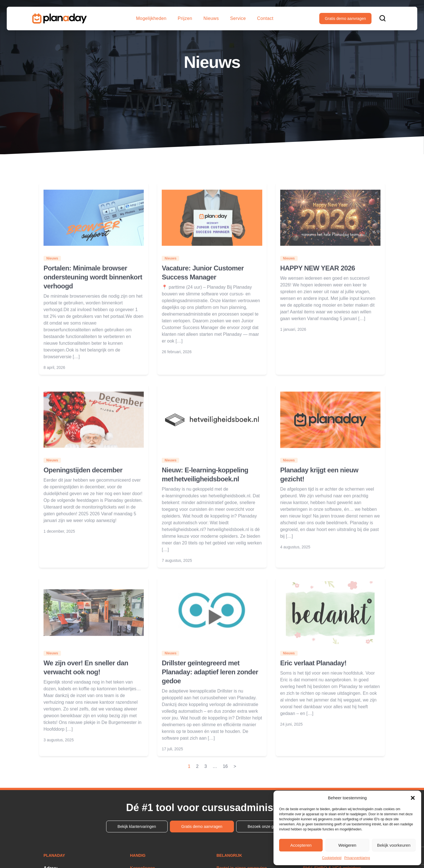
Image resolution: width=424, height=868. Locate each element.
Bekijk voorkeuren (394, 845)
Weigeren (347, 845)
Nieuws (211, 18)
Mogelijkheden (151, 18)
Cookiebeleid (332, 858)
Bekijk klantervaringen (137, 826)
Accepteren (301, 845)
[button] (413, 798)
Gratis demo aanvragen (345, 19)
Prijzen (185, 18)
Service (238, 18)
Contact (265, 18)
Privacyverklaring (357, 858)
